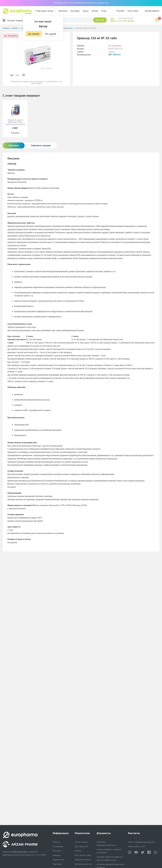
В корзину (15, 133)
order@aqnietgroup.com (144, 842)
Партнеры (57, 864)
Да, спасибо (34, 34)
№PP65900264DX (19, 852)
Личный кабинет (152, 11)
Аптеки (95, 11)
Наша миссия (59, 860)
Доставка (75, 11)
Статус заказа (133, 11)
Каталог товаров (13, 20)
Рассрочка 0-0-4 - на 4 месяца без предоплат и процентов (81, 3)
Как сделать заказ (83, 855)
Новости (56, 842)
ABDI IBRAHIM (114, 55)
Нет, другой (51, 34)
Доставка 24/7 (81, 846)
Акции (86, 11)
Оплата (78, 851)
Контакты (63, 11)
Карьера (57, 855)
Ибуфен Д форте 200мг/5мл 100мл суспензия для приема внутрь (15, 123)
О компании (58, 846)
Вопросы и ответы (83, 860)
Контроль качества (83, 864)
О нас (104, 11)
